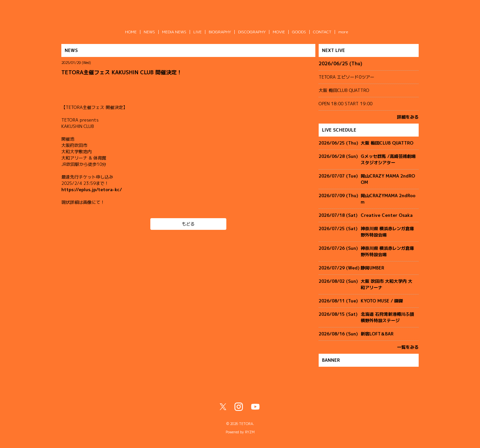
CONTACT (322, 32)
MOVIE (279, 32)
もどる (188, 224)
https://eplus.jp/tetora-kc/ (92, 190)
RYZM (250, 432)
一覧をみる (408, 347)
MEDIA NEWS (174, 32)
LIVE (197, 32)
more (343, 32)
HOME (131, 32)
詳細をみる (408, 117)
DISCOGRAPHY (252, 32)
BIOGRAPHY (220, 32)
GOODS (299, 32)
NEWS (149, 32)
